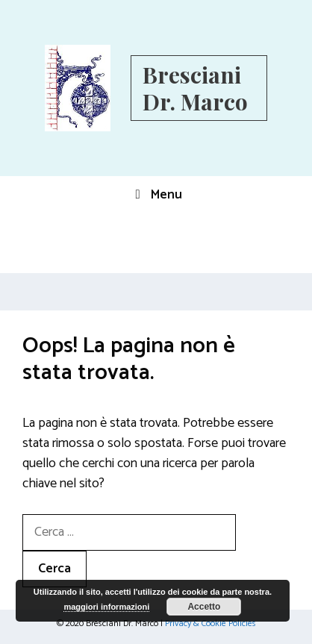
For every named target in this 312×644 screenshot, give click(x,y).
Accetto (204, 607)
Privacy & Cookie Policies (210, 623)
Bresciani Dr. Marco (195, 88)
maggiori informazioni (106, 607)
